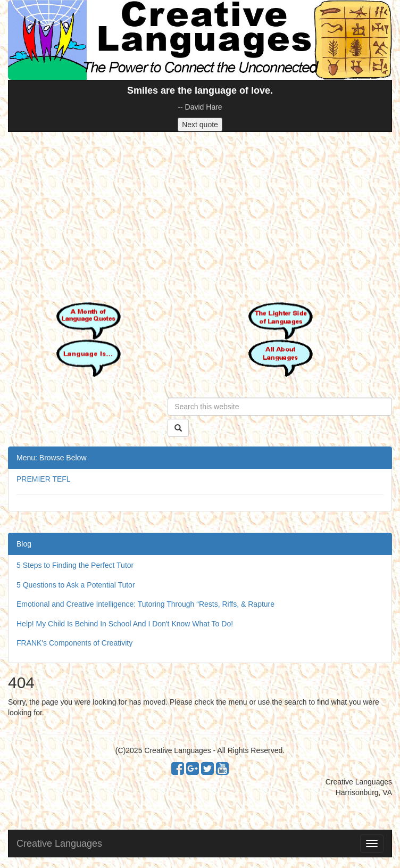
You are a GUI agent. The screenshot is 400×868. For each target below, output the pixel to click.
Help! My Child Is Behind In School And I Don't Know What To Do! (125, 624)
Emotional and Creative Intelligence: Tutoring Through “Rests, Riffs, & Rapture (145, 604)
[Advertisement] (200, 217)
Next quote (200, 125)
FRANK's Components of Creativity (74, 643)
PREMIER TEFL (44, 479)
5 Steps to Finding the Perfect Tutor (75, 565)
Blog (24, 544)
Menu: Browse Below (52, 458)
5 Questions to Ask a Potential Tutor (76, 585)
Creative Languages (59, 844)
